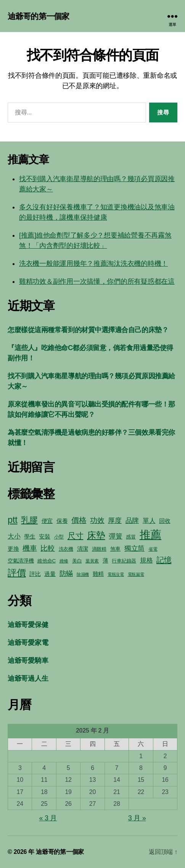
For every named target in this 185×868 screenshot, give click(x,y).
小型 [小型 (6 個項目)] (59, 537)
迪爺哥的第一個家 (38, 16)
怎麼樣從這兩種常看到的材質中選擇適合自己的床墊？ (88, 330)
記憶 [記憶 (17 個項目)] (164, 560)
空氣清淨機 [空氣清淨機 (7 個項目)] (21, 561)
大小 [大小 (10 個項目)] (14, 536)
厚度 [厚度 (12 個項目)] (115, 521)
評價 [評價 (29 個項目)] (17, 573)
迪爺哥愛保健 (28, 625)
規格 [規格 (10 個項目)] (146, 560)
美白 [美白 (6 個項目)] (77, 561)
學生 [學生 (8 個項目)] (30, 536)
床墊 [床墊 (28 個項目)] (96, 535)
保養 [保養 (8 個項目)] (62, 521)
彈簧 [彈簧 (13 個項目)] (115, 536)
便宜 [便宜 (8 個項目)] (47, 521)
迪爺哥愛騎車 (28, 661)
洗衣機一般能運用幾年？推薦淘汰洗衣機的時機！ (93, 264)
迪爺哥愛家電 (28, 643)
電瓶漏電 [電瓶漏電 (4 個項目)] (136, 574)
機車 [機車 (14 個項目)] (30, 548)
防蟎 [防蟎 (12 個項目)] (66, 574)
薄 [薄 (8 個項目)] (105, 560)
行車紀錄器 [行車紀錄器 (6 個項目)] (124, 561)
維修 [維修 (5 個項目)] (64, 561)
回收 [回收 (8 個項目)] (165, 521)
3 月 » (137, 818)
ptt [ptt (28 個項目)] (13, 520)
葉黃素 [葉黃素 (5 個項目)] (92, 561)
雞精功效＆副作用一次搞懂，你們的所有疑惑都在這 (97, 281)
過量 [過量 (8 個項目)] (50, 574)
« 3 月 (48, 818)
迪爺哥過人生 (28, 678)
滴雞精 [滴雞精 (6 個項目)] (99, 549)
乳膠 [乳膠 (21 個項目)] (29, 520)
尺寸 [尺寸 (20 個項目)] (75, 536)
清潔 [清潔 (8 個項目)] (83, 549)
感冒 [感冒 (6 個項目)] (131, 537)
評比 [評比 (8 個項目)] (35, 574)
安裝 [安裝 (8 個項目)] (44, 536)
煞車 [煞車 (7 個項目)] (115, 549)
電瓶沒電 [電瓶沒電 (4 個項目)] (116, 574)
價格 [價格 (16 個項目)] (79, 520)
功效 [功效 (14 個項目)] (97, 520)
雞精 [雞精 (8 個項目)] (98, 574)
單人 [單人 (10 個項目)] (149, 521)
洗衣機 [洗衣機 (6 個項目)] (66, 549)
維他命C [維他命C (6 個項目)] (47, 561)
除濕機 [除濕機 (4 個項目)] (83, 574)
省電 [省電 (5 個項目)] (153, 549)
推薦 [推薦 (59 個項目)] (150, 534)
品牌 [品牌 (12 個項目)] (132, 521)
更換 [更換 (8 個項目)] (13, 549)
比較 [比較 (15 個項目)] (47, 548)
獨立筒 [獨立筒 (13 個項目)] (134, 548)
